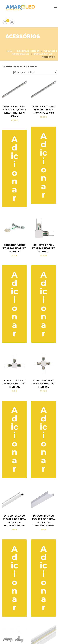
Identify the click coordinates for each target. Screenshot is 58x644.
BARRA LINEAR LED (43, 54)
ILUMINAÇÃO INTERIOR (28, 51)
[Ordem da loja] (35, 72)
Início (10, 51)
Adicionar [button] (15, 168)
